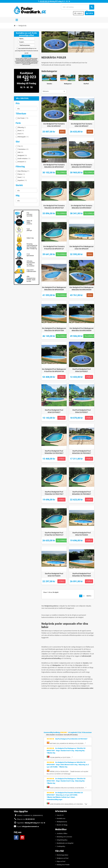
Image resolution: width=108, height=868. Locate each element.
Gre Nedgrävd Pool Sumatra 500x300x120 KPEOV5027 (54, 166)
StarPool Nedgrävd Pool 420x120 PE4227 (54, 411)
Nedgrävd (22, 155)
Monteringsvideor (62, 855)
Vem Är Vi (60, 815)
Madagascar (68, 84)
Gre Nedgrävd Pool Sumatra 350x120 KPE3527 (54, 125)
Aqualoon (22, 180)
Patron (21, 174)
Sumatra (49, 84)
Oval (21, 134)
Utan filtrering (24, 171)
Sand (21, 177)
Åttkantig (22, 127)
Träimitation (23, 149)
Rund (21, 131)
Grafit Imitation (24, 159)
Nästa (89, 596)
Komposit (22, 162)
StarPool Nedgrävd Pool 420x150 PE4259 (54, 575)
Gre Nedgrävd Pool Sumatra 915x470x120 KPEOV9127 (54, 248)
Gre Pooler (23, 118)
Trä (20, 146)
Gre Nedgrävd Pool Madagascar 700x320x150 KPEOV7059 (54, 329)
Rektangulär (23, 137)
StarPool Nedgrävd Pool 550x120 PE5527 (82, 411)
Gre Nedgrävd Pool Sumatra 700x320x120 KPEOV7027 (54, 207)
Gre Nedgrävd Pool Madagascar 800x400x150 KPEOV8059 (82, 329)
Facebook (16, 837)
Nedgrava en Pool (62, 858)
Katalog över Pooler (63, 865)
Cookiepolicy (61, 846)
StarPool (86, 84)
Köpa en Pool (61, 861)
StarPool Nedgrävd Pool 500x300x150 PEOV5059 (82, 575)
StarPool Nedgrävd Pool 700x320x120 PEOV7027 (54, 493)
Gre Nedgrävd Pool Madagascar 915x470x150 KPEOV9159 (54, 370)
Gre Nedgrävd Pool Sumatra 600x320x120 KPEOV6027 (82, 166)
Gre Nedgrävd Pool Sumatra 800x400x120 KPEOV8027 (82, 207)
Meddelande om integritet (65, 843)
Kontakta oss (61, 818)
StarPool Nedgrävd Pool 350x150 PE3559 (82, 534)
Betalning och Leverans (64, 837)
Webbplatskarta (62, 822)
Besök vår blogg (62, 825)
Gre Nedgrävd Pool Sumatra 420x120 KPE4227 (82, 125)
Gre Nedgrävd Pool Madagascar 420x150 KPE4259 (82, 248)
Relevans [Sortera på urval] (46, 91)
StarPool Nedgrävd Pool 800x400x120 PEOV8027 (82, 493)
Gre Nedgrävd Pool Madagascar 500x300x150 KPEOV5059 (54, 288)
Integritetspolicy (62, 840)
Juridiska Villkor (62, 833)
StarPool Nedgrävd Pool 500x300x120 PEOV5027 (54, 452)
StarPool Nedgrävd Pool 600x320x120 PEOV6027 (82, 452)
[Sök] (77, 7)
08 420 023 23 (45, 1)
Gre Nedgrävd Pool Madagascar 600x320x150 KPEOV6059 (82, 288)
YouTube (22, 837)
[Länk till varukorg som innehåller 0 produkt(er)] (90, 13)
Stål (21, 152)
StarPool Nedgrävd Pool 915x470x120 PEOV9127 (54, 534)
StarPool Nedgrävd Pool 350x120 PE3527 (82, 370)
